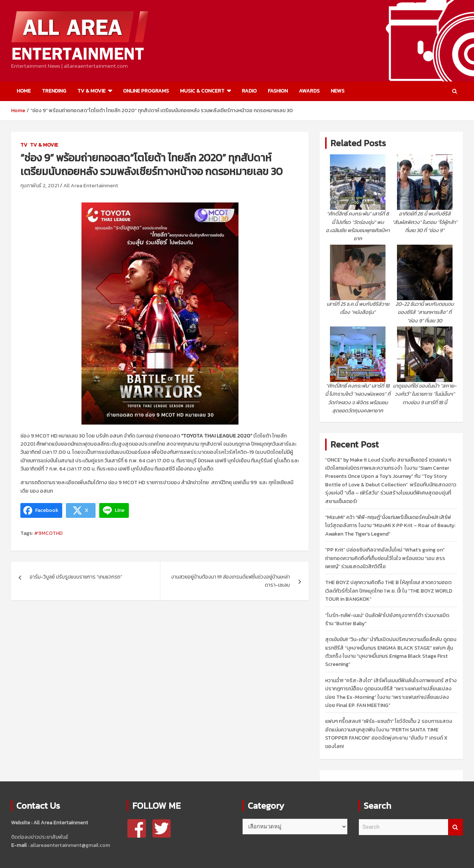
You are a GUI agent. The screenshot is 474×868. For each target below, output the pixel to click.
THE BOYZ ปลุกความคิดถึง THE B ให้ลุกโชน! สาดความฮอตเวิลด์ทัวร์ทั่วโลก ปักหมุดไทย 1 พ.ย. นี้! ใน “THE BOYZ (389, 591)
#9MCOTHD (48, 533)
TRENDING (54, 91)
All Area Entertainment (91, 186)
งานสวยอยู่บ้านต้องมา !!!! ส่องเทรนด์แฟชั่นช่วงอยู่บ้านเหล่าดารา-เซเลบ (231, 581)
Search (455, 827)
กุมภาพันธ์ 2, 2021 (40, 186)
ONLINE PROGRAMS (146, 91)
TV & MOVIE (91, 91)
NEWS (338, 91)
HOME (24, 91)
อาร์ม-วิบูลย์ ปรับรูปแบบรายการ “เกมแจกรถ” (76, 577)
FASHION (278, 91)
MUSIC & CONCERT (202, 91)
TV (24, 145)
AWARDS (309, 91)
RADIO (249, 91)
